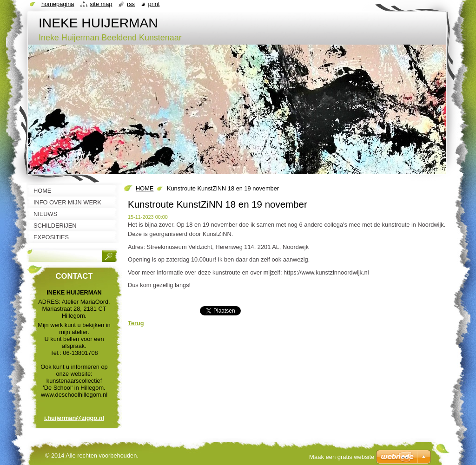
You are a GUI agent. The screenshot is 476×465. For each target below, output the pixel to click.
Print (154, 4)
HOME (145, 188)
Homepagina (58, 4)
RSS (131, 4)
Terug (136, 323)
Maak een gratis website (342, 457)
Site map (101, 4)
